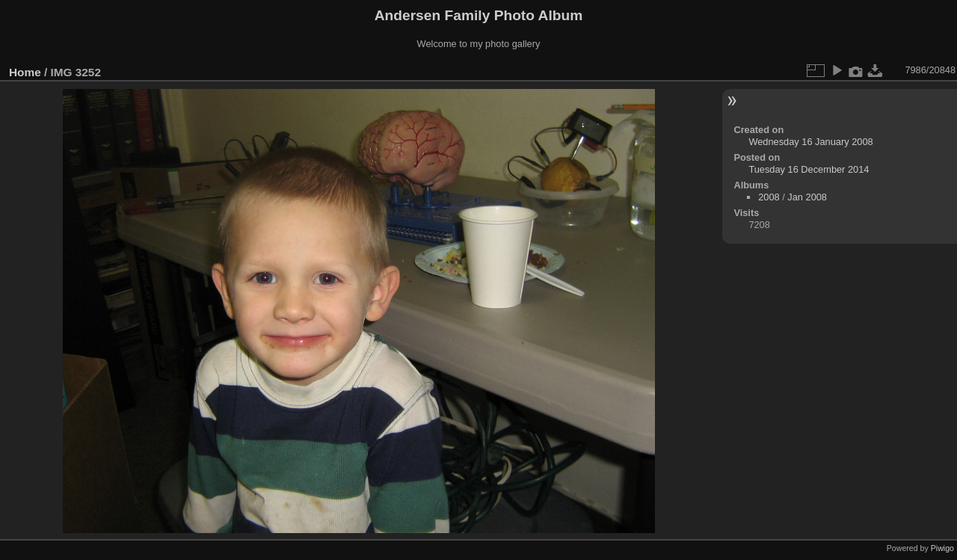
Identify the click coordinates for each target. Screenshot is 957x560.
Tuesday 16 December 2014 (809, 169)
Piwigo (942, 548)
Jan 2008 (807, 197)
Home (25, 72)
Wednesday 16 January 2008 (810, 142)
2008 (769, 197)
